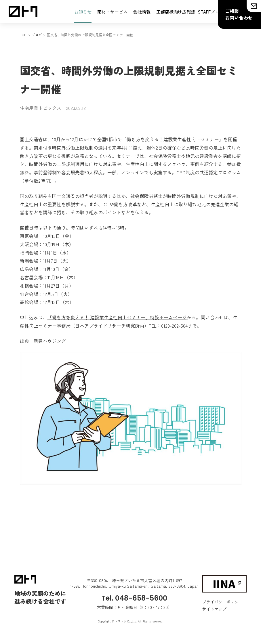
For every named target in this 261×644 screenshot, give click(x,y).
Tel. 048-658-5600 (134, 598)
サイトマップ (214, 609)
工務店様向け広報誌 (176, 12)
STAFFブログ (211, 12)
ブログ (37, 35)
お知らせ (83, 12)
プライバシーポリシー (222, 602)
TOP (23, 35)
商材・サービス (112, 12)
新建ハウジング (50, 341)
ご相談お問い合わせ (239, 14)
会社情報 (142, 12)
